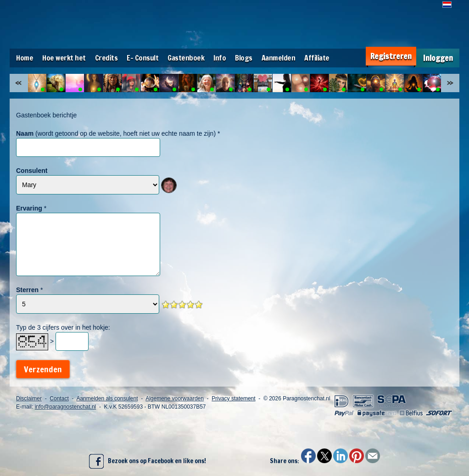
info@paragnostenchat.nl (66, 407)
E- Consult (142, 58)
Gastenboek (186, 58)
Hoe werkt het (64, 58)
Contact (59, 399)
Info (220, 58)
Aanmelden (279, 58)
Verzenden (43, 369)
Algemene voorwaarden (175, 399)
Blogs (244, 58)
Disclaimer (29, 399)
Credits (106, 58)
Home (25, 58)
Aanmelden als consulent (107, 399)
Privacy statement (233, 399)
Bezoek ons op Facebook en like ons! (148, 461)
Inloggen (438, 58)
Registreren (391, 56)
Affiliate (317, 58)
